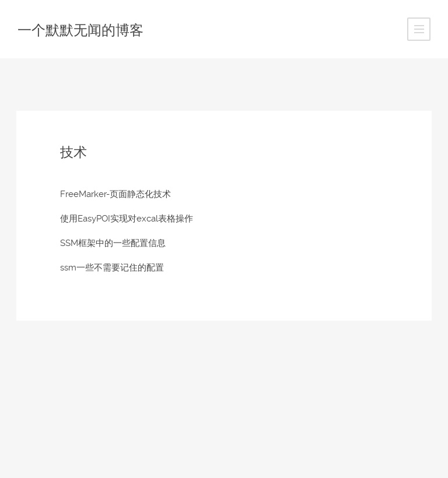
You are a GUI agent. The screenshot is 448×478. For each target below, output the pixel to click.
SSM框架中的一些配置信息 (113, 243)
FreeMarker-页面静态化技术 (116, 194)
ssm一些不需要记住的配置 (112, 268)
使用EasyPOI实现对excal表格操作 (127, 219)
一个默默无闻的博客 (80, 30)
